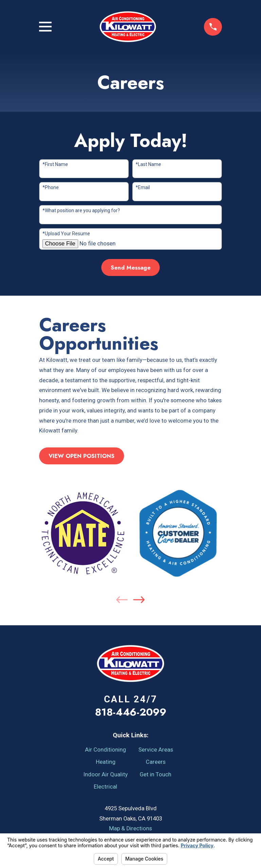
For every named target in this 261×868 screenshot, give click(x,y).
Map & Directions (130, 828)
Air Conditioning (106, 750)
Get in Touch (155, 774)
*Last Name (148, 164)
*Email (143, 187)
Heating (106, 762)
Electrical (106, 787)
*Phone (51, 187)
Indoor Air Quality (106, 774)
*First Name (55, 164)
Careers (156, 762)
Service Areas (156, 750)
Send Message (131, 267)
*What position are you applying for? (81, 210)
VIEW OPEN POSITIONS (82, 456)
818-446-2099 (131, 712)
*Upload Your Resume (66, 234)
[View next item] (139, 600)
